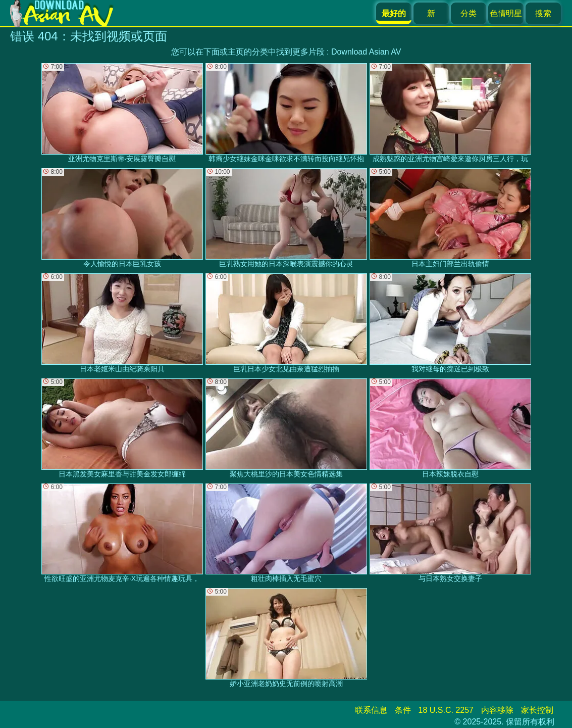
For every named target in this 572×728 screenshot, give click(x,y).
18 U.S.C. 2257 (446, 710)
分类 (469, 13)
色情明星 (506, 13)
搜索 (543, 13)
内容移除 (497, 710)
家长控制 (537, 710)
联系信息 (371, 710)
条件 (403, 710)
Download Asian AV (366, 52)
